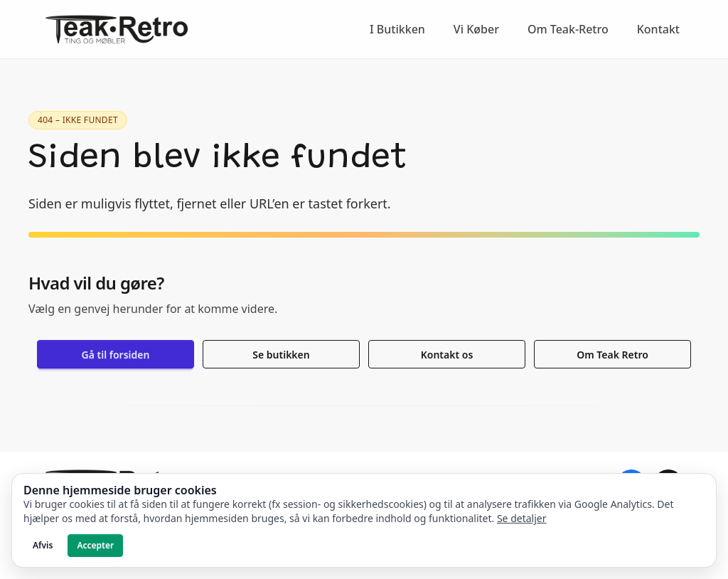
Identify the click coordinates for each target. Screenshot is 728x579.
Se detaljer (522, 518)
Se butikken (281, 355)
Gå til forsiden (116, 355)
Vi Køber (476, 29)
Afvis (43, 545)
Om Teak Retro (612, 355)
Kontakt (658, 29)
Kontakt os (447, 355)
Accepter (95, 545)
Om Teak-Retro (568, 29)
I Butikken (397, 29)
